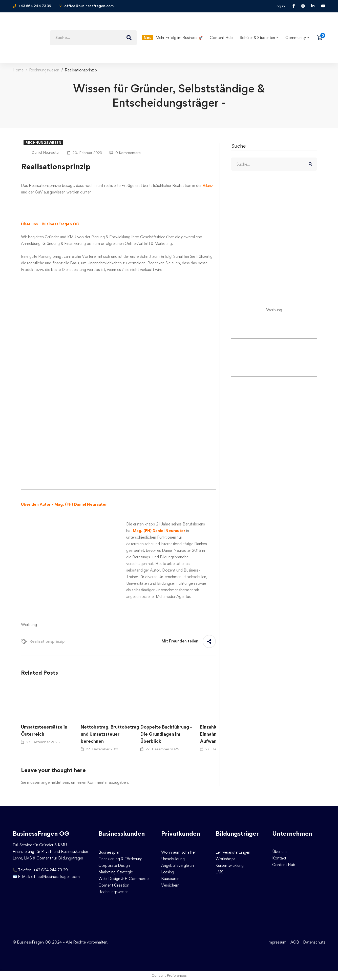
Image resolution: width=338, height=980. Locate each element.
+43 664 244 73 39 (51, 870)
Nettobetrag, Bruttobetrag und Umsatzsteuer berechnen (110, 734)
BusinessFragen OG (41, 834)
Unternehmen (292, 834)
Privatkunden (181, 834)
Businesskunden (122, 834)
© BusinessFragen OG (32, 942)
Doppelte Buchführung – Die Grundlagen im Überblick (166, 734)
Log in (280, 6)
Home (18, 70)
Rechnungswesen (44, 70)
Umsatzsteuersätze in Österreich (44, 730)
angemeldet (51, 782)
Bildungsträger (237, 834)
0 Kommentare (125, 153)
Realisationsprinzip (47, 641)
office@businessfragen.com (55, 877)
